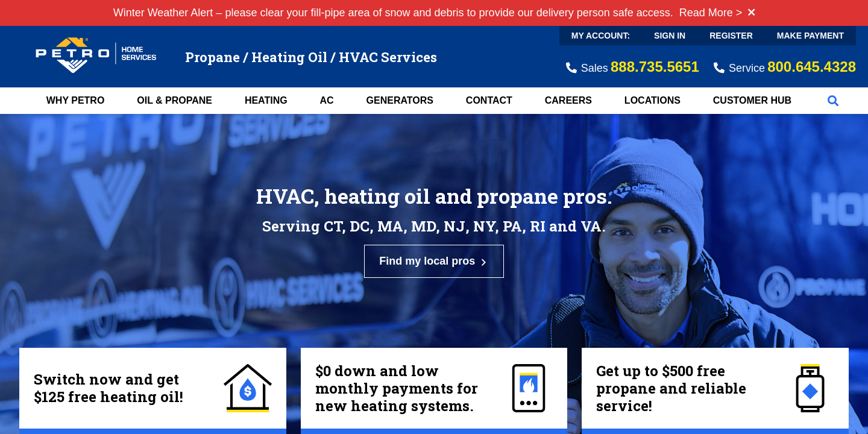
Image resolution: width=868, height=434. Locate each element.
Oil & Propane (175, 100)
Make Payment (810, 36)
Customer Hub (752, 100)
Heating (266, 100)
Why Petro (76, 100)
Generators (400, 100)
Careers (568, 100)
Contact (489, 100)
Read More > (711, 13)
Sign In (670, 36)
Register (731, 36)
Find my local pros (434, 261)
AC (327, 100)
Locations (653, 100)
